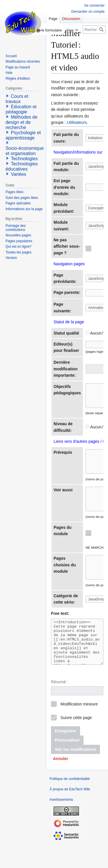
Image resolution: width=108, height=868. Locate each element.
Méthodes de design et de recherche (21, 122)
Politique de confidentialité (70, 805)
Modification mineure (79, 730)
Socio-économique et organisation (25, 151)
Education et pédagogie (21, 109)
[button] (61, 785)
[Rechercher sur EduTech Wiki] (94, 30)
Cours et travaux (17, 99)
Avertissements (61, 826)
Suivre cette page (76, 744)
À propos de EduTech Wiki (70, 815)
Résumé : (60, 708)
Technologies (24, 159)
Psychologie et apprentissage (23, 135)
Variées (19, 174)
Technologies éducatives (22, 166)
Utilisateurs (77, 122)
